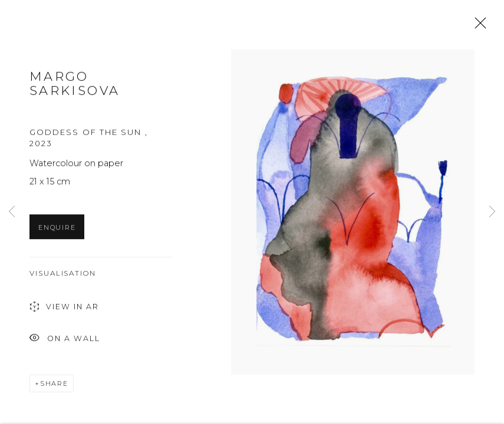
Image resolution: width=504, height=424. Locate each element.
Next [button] (492, 212)
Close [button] (477, 26)
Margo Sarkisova (75, 88)
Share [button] (54, 387)
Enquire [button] (57, 231)
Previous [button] (12, 212)
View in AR (64, 312)
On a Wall (65, 343)
